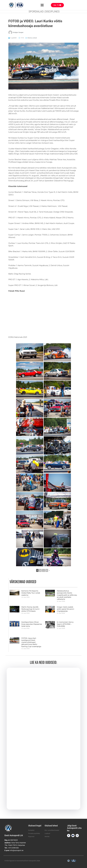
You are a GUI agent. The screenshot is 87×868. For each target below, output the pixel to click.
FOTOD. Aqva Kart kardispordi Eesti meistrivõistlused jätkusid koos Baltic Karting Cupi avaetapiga (31, 642)
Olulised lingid (35, 826)
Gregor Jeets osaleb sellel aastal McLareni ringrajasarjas (65, 609)
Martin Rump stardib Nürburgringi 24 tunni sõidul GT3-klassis (30, 609)
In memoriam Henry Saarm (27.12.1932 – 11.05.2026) (65, 624)
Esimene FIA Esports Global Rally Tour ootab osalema (31, 593)
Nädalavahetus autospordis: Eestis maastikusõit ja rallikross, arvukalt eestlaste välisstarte (67, 595)
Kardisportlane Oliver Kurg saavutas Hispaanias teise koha (32, 624)
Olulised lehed (51, 826)
